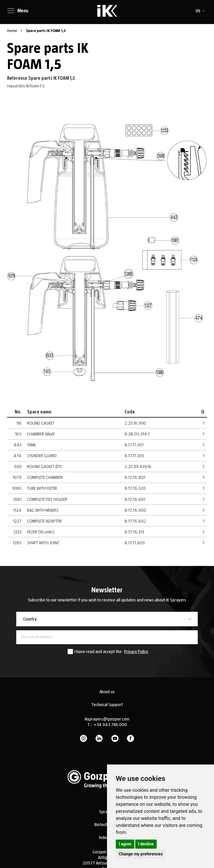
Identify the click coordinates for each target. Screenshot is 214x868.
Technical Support (107, 705)
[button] (201, 11)
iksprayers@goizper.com (107, 719)
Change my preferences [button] (141, 854)
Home (12, 31)
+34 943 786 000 (110, 725)
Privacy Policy (136, 652)
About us (107, 692)
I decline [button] (146, 844)
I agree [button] (125, 844)
